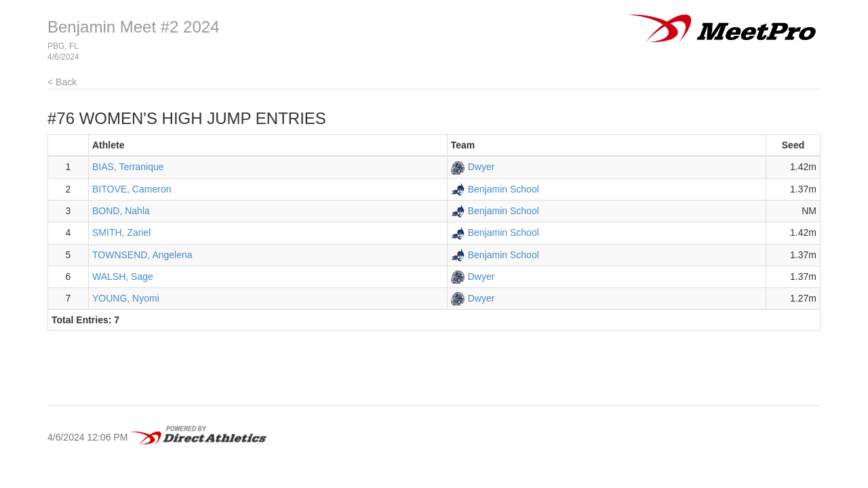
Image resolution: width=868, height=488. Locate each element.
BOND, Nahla (121, 211)
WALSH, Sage (123, 277)
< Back (62, 82)
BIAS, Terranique (128, 167)
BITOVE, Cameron (132, 189)
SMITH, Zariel (121, 232)
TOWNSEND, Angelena (142, 255)
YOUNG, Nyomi (126, 298)
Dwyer (481, 167)
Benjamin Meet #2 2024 (134, 27)
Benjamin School (504, 189)
